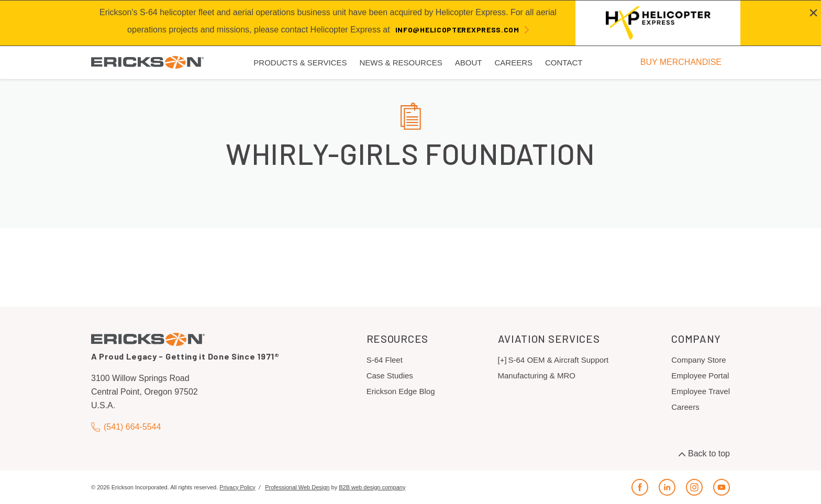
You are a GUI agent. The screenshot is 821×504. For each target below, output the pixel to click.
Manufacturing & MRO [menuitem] (537, 376)
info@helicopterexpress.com (457, 30)
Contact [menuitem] (564, 63)
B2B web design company (372, 487)
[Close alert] (813, 13)
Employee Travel (701, 391)
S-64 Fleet (385, 360)
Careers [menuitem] (513, 63)
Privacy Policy (237, 487)
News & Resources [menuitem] (401, 63)
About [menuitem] (469, 63)
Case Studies (390, 376)
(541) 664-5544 (126, 427)
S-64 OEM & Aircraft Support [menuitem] (559, 360)
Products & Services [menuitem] (300, 63)
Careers (685, 407)
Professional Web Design (297, 487)
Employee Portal (700, 376)
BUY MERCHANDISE (681, 62)
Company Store (698, 360)
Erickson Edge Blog (401, 391)
